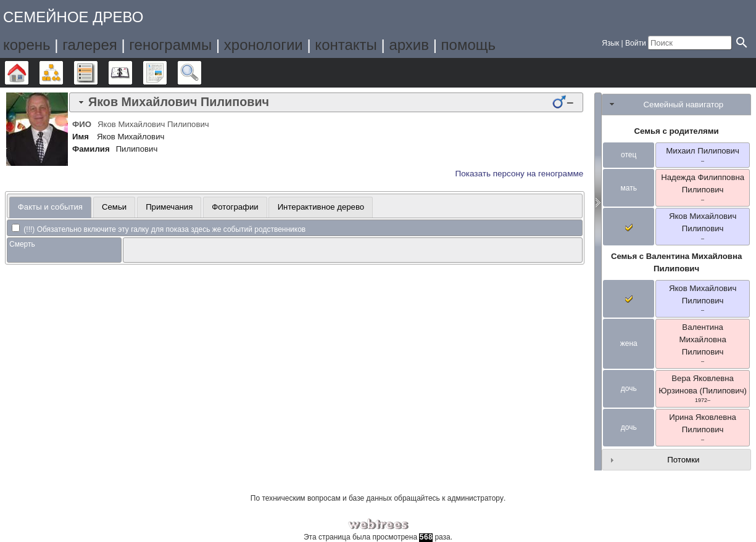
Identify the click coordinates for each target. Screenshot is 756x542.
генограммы (170, 45)
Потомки (683, 460)
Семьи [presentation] (114, 207)
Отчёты (166, 73)
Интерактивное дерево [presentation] (321, 207)
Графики (63, 73)
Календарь (132, 73)
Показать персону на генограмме (520, 174)
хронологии (264, 45)
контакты (346, 45)
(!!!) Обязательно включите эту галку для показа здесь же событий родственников (159, 229)
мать (628, 188)
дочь (629, 388)
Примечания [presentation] (169, 207)
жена (629, 343)
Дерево (28, 73)
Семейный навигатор (684, 105)
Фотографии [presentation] (235, 207)
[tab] (326, 102)
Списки (97, 73)
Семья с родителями (677, 131)
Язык (610, 43)
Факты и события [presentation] (50, 207)
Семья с (676, 262)
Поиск (201, 73)
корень (27, 45)
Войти (636, 43)
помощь (468, 45)
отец (629, 155)
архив (409, 45)
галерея (90, 45)
